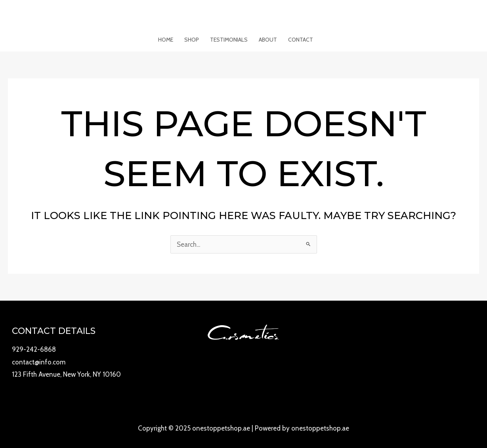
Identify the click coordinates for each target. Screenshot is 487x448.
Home (166, 40)
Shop (192, 40)
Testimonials (229, 40)
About (268, 40)
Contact (301, 40)
